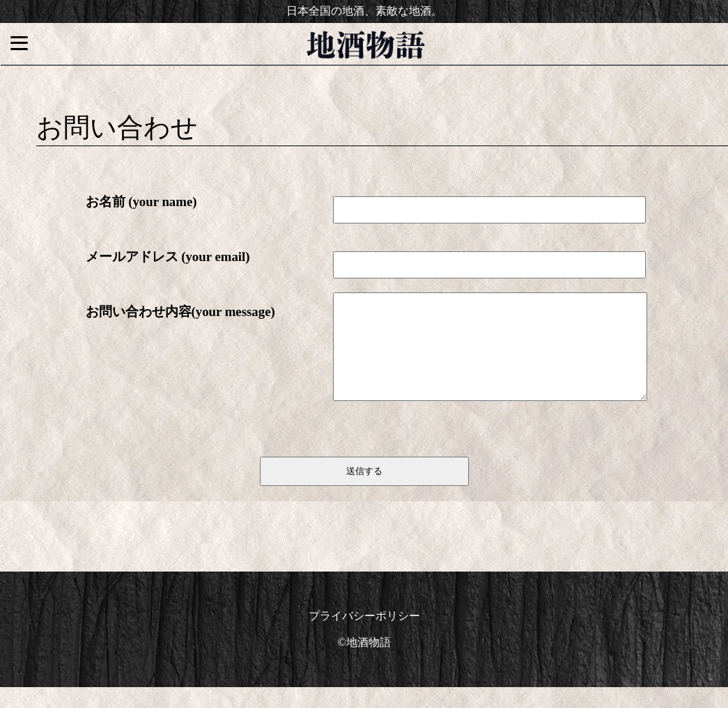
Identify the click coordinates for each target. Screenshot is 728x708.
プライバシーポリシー (364, 637)
